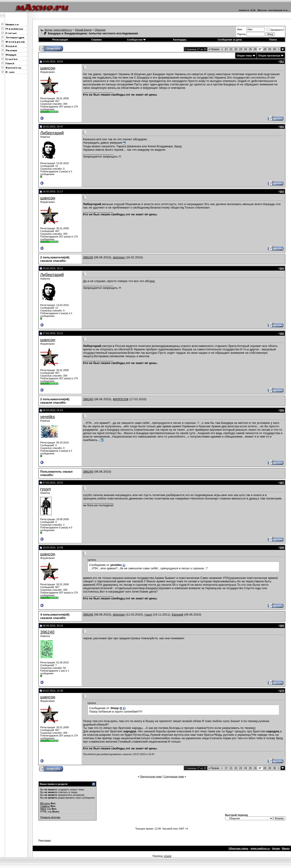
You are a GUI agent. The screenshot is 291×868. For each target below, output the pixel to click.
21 (231, 49)
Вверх (286, 848)
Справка (96, 40)
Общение (100, 30)
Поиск (273, 40)
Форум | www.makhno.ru (58, 30)
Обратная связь (238, 848)
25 (250, 49)
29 (270, 49)
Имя (240, 29)
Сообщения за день (230, 40)
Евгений (178, 615)
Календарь (180, 40)
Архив (276, 848)
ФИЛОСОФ (121, 399)
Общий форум (83, 30)
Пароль (241, 34)
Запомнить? (275, 30)
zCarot (168, 856)
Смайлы (45, 806)
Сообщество (136, 40)
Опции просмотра (269, 56)
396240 (88, 257)
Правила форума (50, 817)
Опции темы (244, 56)
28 (265, 49)
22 (236, 49)
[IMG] (43, 809)
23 (241, 49)
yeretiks (48, 417)
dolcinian (119, 257)
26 (255, 49)
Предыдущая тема (151, 776)
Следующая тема (174, 776)
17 (226, 49)
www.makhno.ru (260, 848)
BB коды (45, 803)
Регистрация (60, 40)
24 (246, 49)
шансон (48, 68)
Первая (214, 49)
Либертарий (52, 133)
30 (274, 49)
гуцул (46, 489)
